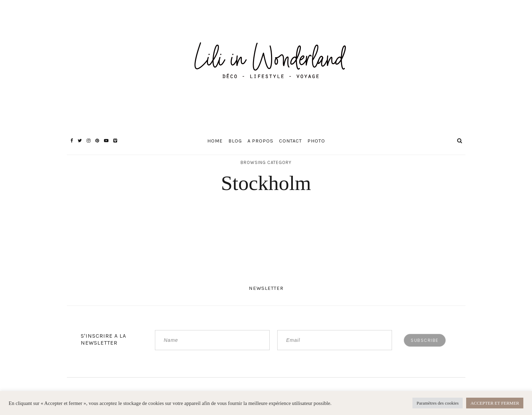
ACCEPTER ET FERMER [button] (495, 403)
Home (215, 141)
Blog (235, 141)
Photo (316, 141)
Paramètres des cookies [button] (438, 403)
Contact (290, 141)
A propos (260, 141)
